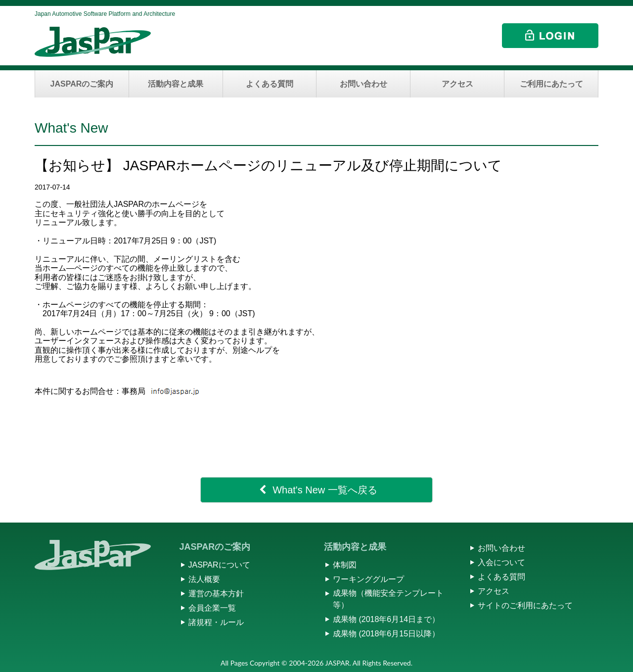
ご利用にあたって (551, 84)
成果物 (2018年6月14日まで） (386, 619)
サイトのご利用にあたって (525, 605)
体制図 (345, 565)
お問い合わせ (363, 84)
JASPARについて (219, 565)
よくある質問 (270, 84)
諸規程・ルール (216, 622)
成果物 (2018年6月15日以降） (386, 634)
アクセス (457, 84)
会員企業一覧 (212, 608)
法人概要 (204, 579)
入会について (501, 562)
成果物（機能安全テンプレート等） (388, 599)
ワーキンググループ (368, 579)
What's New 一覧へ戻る (325, 490)
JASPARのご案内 (82, 84)
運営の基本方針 (216, 594)
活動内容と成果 (176, 84)
